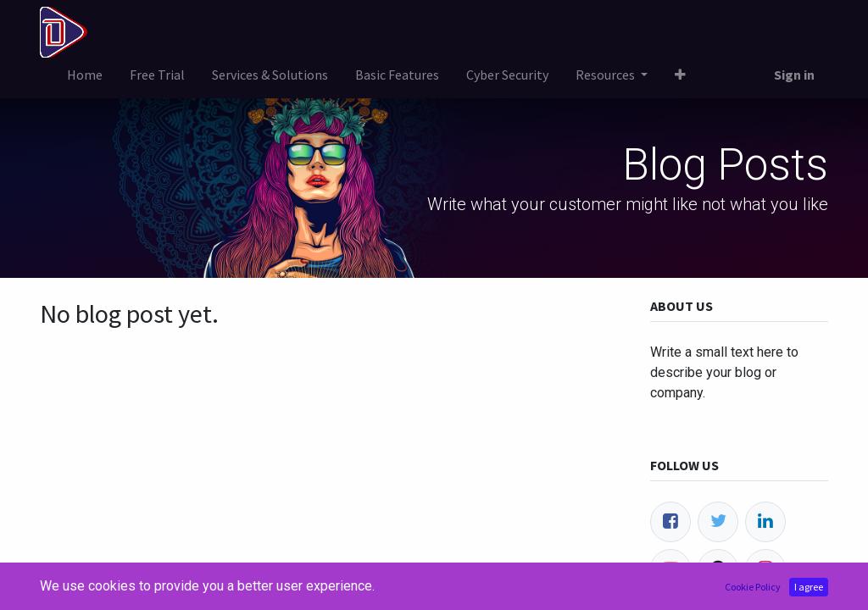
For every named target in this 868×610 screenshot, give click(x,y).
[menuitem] (85, 75)
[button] (680, 75)
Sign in (794, 75)
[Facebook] (670, 522)
